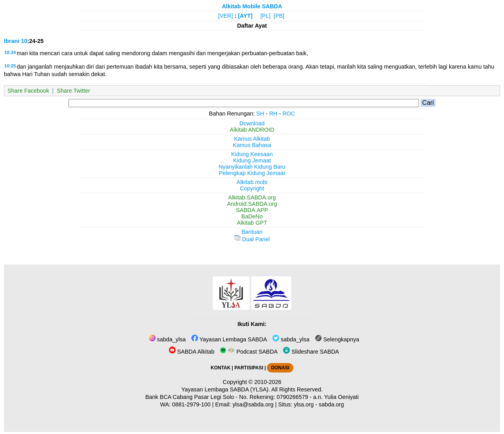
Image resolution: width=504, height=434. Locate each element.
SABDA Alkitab (192, 352)
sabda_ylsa (167, 339)
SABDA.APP (252, 210)
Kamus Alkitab (252, 139)
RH (273, 114)
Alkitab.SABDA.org (252, 197)
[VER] (226, 16)
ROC (289, 114)
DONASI (280, 368)
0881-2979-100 (191, 404)
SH (260, 114)
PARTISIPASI (249, 368)
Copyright (252, 188)
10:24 (10, 52)
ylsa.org (304, 404)
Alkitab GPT (252, 223)
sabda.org (332, 404)
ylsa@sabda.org (253, 404)
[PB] (279, 16)
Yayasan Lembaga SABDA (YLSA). (226, 389)
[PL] (265, 16)
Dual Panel (252, 239)
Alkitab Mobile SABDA (252, 6)
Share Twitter (73, 91)
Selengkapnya (337, 339)
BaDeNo (252, 216)
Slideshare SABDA (311, 352)
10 (24, 41)
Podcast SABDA (249, 352)
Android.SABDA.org (252, 204)
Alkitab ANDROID (252, 130)
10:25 (10, 66)
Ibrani (12, 41)
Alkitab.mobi (252, 182)
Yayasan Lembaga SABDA (229, 339)
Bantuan (252, 232)
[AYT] (245, 16)
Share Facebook (28, 91)
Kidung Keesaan (252, 154)
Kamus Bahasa (252, 145)
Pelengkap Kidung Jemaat (252, 173)
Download (252, 123)
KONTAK (220, 368)
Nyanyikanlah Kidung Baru (252, 167)
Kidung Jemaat (252, 160)
